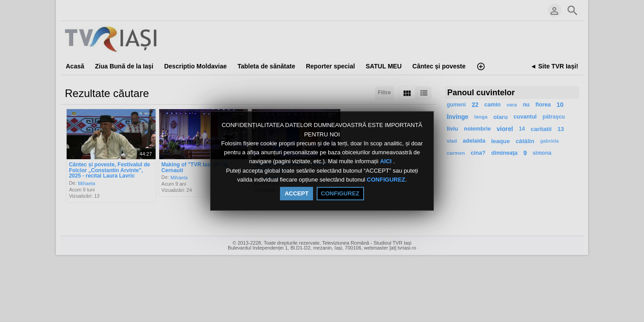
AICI (387, 162)
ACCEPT (296, 193)
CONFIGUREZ (386, 180)
